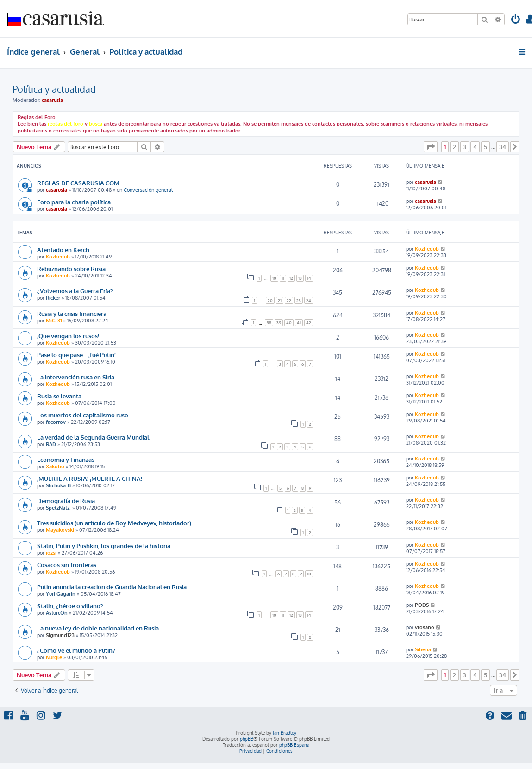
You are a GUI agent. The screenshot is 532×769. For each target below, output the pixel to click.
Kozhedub (58, 257)
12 (291, 278)
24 (309, 300)
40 (289, 323)
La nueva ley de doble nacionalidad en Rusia (98, 628)
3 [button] (465, 147)
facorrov (56, 422)
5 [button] (485, 147)
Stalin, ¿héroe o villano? (70, 606)
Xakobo (55, 466)
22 (289, 300)
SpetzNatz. (58, 508)
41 (299, 323)
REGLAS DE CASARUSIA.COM (78, 183)
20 (270, 300)
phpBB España (294, 745)
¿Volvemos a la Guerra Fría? (75, 291)
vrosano (425, 627)
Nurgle (54, 657)
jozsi (51, 553)
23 (299, 300)
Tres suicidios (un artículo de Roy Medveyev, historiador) (114, 523)
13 (300, 278)
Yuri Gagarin (61, 594)
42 (309, 323)
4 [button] (475, 147)
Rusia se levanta (59, 396)
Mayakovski (60, 530)
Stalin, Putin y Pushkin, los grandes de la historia (104, 545)
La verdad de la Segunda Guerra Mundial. (94, 437)
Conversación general (148, 190)
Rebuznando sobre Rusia (71, 268)
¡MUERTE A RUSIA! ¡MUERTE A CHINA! (90, 478)
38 (269, 323)
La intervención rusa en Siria (76, 377)
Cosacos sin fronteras (67, 564)
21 (280, 300)
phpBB (247, 739)
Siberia (423, 649)
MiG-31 (54, 321)
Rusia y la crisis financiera (72, 313)
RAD (51, 444)
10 (274, 278)
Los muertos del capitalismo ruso (83, 415)
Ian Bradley (285, 733)
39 (279, 323)
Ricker (53, 298)
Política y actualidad (54, 89)
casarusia (52, 100)
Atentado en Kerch (63, 249)
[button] (431, 147)
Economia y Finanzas (66, 459)
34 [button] (503, 147)
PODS (422, 605)
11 (283, 278)
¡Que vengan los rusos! (68, 336)
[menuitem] (516, 20)
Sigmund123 (60, 635)
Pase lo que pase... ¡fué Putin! (76, 355)
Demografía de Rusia (66, 501)
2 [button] (454, 147)
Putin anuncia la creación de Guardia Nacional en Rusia (112, 587)
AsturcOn (57, 613)
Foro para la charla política (74, 202)
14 (309, 278)
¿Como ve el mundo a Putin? (76, 650)
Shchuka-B (58, 485)
